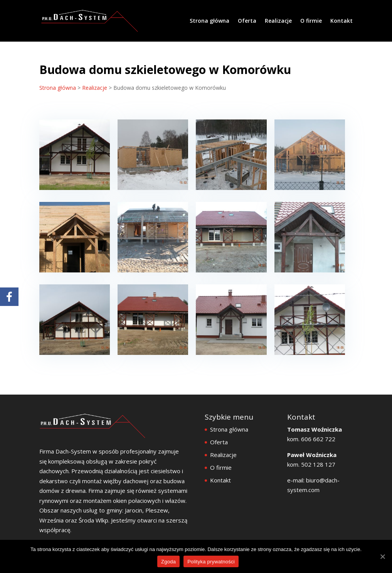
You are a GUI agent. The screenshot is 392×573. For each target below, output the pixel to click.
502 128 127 (318, 464)
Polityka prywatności (211, 562)
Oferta (247, 21)
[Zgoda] (382, 556)
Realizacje (278, 21)
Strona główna (209, 21)
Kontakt (342, 21)
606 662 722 (317, 439)
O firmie (311, 21)
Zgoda (168, 562)
